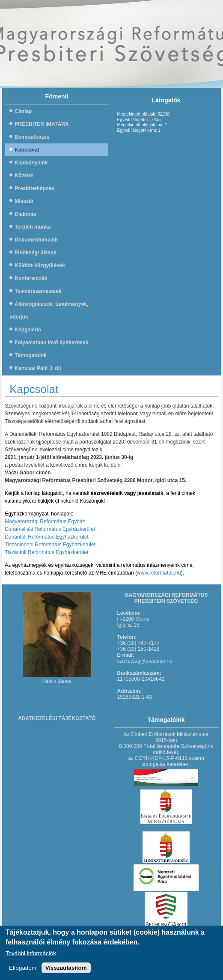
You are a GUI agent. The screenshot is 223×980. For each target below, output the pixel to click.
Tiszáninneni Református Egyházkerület (50, 545)
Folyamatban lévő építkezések (51, 343)
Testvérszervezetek (38, 291)
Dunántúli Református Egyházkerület (46, 537)
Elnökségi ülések (35, 253)
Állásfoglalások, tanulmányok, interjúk (49, 310)
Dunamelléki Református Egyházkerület (50, 529)
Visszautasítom (66, 971)
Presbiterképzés (34, 188)
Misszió (24, 201)
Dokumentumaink (36, 240)
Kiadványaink (31, 163)
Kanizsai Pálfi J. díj (38, 368)
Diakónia (25, 214)
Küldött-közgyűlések (40, 265)
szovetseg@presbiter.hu (145, 661)
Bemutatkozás (32, 137)
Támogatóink (31, 355)
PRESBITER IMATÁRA (42, 124)
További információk (31, 956)
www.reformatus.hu (159, 573)
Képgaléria (28, 330)
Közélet (24, 176)
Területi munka (33, 227)
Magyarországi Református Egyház (45, 521)
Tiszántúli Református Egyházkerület (46, 552)
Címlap (23, 111)
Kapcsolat (27, 150)
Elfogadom (23, 971)
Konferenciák (31, 278)
